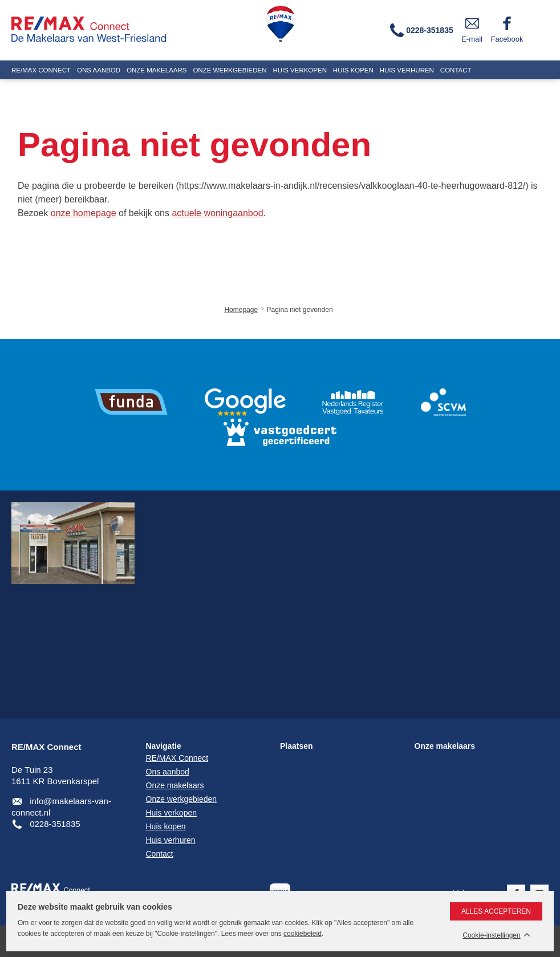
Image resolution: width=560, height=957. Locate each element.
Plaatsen (297, 746)
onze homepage (84, 213)
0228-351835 (55, 824)
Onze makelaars (445, 746)
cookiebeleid (303, 934)
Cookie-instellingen (491, 936)
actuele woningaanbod (217, 213)
